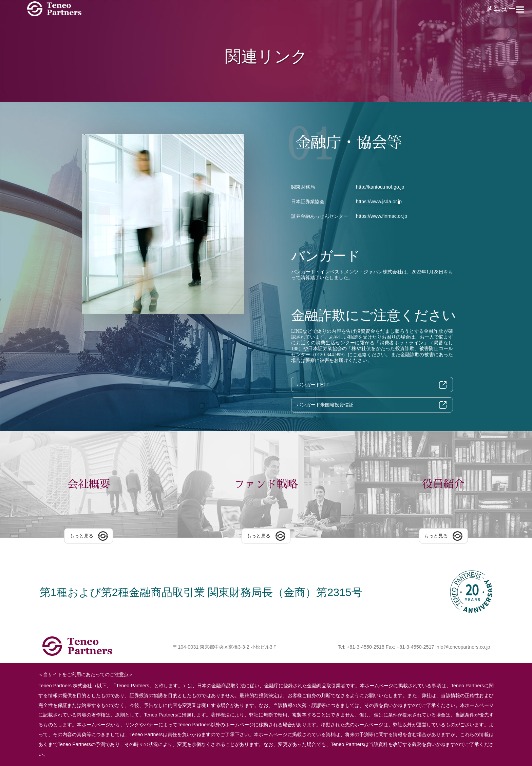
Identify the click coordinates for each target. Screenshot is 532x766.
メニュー (500, 9)
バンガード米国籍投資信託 (325, 405)
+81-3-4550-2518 (366, 647)
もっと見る (81, 537)
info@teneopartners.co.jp (463, 647)
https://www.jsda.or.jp (379, 202)
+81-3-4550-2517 (415, 647)
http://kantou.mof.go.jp (380, 187)
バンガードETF (313, 385)
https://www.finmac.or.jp (382, 216)
